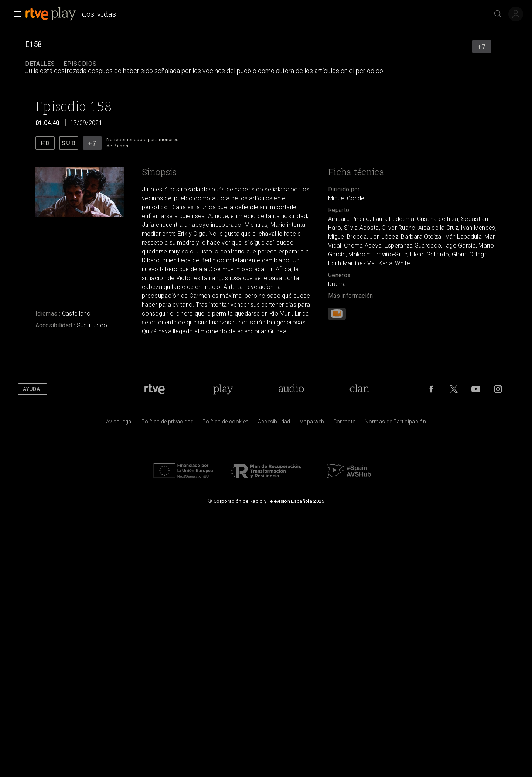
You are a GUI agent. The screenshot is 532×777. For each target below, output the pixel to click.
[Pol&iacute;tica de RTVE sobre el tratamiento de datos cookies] (226, 423)
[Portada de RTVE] (155, 389)
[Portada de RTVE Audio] (291, 389)
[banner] (74, 14)
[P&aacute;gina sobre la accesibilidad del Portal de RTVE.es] (274, 423)
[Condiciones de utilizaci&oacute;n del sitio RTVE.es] (119, 423)
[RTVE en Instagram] (498, 389)
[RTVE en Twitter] (454, 389)
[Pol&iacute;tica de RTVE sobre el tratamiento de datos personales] (168, 423)
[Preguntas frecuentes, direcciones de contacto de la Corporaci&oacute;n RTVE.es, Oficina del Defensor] (345, 423)
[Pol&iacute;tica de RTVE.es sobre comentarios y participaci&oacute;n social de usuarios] (395, 423)
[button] (16, 14)
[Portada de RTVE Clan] (359, 389)
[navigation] (266, 64)
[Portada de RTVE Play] (223, 389)
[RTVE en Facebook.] (431, 389)
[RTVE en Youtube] (476, 389)
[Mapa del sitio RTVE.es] (312, 423)
